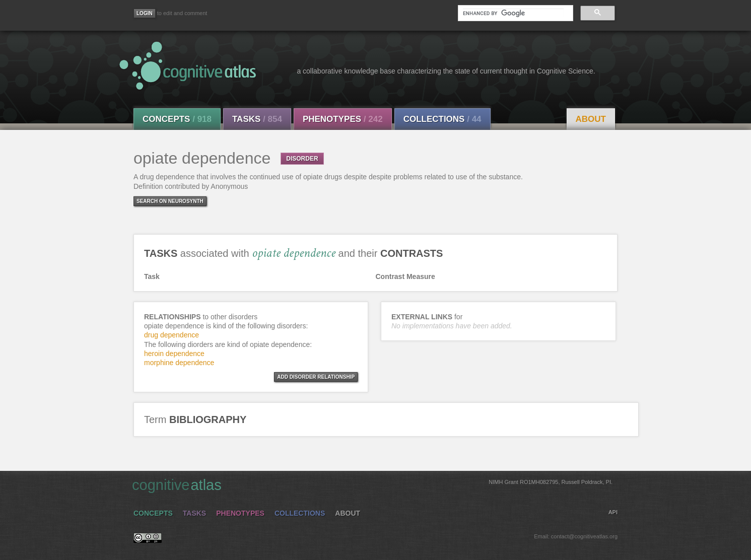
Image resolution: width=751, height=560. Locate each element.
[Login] (145, 13)
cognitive (372, 484)
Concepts (177, 119)
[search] (513, 13)
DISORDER (302, 159)
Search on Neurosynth (170, 201)
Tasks (257, 119)
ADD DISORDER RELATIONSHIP (316, 377)
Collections (442, 119)
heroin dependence (174, 354)
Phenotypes (343, 119)
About (591, 119)
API (613, 512)
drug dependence (172, 335)
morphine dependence (179, 363)
